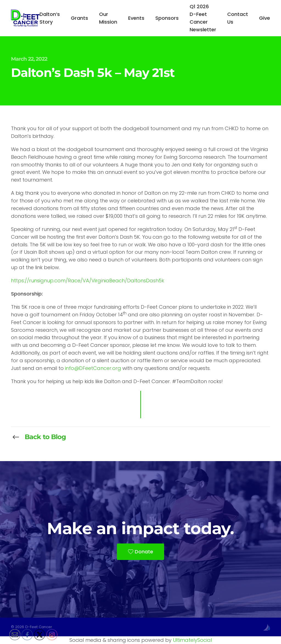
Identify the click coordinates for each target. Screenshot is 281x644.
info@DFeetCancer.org (93, 368)
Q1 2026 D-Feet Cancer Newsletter (203, 18)
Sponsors (167, 18)
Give (265, 18)
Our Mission (108, 18)
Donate (140, 552)
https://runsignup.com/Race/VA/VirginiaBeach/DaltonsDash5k (88, 281)
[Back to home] (25, 18)
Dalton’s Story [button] (50, 18)
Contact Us (238, 18)
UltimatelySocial (192, 640)
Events (136, 18)
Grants (79, 18)
